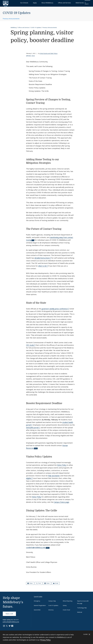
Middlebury (14, 26)
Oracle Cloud (66, 609)
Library (65, 604)
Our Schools (39, 3)
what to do (42, 265)
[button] (87, 3)
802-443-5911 (15, 619)
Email (56, 582)
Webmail (80, 611)
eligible (29, 477)
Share (30, 582)
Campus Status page (61, 501)
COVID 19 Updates (17, 12)
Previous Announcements (11, 17)
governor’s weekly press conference (55, 308)
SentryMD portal (32, 426)
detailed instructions (42, 257)
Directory (51, 609)
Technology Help (82, 607)
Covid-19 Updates (53, 604)
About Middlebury (55, 3)
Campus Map (52, 600)
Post (39, 582)
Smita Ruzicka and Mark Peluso (49, 52)
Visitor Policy (62, 464)
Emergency (37, 600)
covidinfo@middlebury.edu (36, 546)
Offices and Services (68, 3)
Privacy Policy (45, 640)
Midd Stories (79, 3)
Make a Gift (9, 613)
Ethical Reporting (67, 600)
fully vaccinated (54, 475)
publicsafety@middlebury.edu (11, 621)
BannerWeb (37, 609)
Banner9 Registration (40, 604)
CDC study (30, 344)
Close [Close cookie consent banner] (87, 634)
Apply (46, 3)
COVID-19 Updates (36, 26)
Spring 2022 (30, 55)
